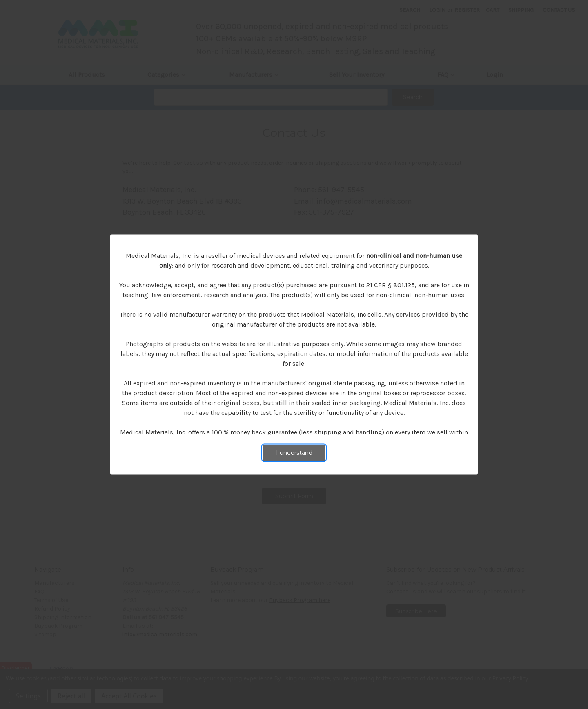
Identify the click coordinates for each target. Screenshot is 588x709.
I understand (294, 453)
